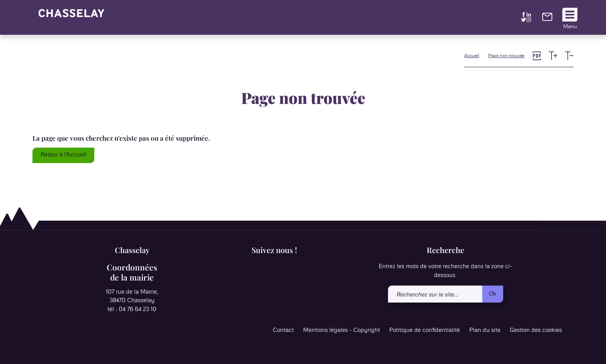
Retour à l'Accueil (63, 155)
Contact (283, 331)
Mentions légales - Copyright (341, 331)
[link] (547, 19)
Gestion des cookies (536, 331)
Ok (493, 294)
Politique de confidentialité (425, 331)
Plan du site (485, 331)
